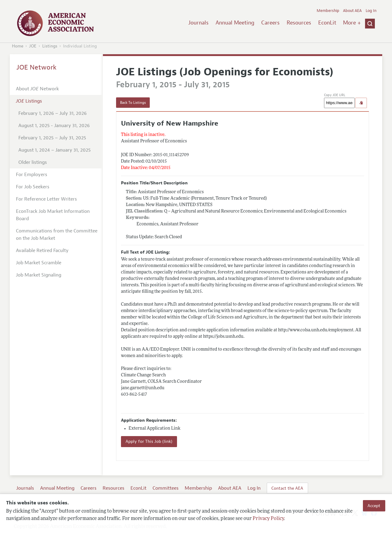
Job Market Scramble (39, 263)
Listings (50, 46)
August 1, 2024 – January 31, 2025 (55, 150)
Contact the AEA (287, 488)
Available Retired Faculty (42, 251)
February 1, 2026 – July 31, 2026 (53, 113)
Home (18, 46)
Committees (166, 488)
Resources (299, 23)
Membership (328, 11)
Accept (374, 506)
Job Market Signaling (39, 275)
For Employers (32, 175)
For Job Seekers (33, 187)
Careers (270, 23)
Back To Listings (133, 103)
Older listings (33, 162)
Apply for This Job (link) (149, 441)
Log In (371, 11)
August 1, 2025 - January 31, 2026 (54, 126)
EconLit (327, 23)
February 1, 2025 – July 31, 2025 (52, 138)
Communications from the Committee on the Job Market (57, 235)
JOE (33, 46)
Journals (198, 23)
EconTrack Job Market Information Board (53, 215)
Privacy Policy (268, 519)
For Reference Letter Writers (46, 199)
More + (352, 23)
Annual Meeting (235, 23)
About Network (37, 89)
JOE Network (37, 67)
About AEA (352, 11)
